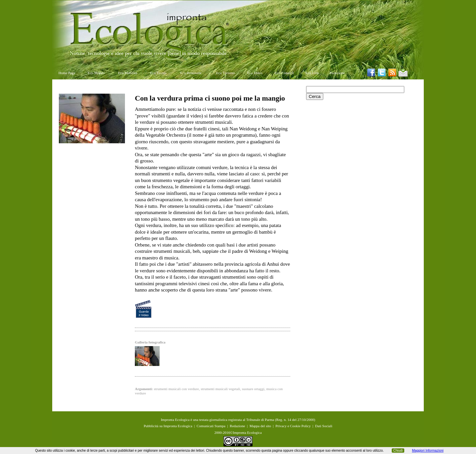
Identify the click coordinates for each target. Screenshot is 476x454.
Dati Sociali (324, 426)
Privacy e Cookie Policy (293, 426)
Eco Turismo (226, 73)
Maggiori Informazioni (428, 451)
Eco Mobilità (128, 73)
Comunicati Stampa (211, 426)
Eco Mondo (96, 73)
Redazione (337, 73)
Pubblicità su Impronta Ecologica (168, 426)
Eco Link (312, 73)
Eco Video (255, 73)
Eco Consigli (284, 73)
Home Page (67, 73)
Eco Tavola (158, 73)
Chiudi (398, 451)
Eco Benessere (191, 73)
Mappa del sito (260, 426)
